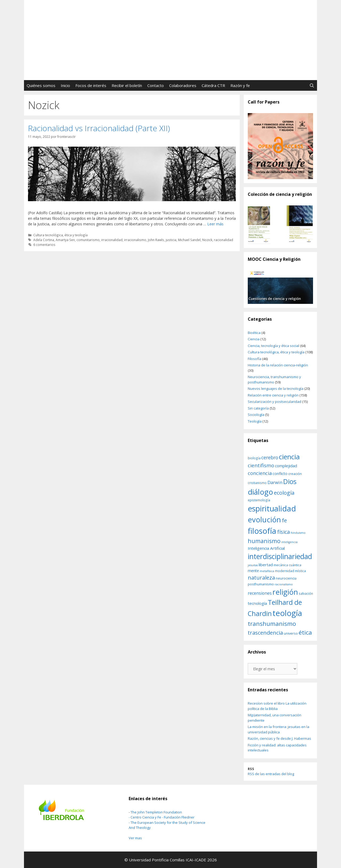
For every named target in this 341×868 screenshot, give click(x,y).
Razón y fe (240, 85)
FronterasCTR (171, 20)
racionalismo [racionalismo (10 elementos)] (284, 584)
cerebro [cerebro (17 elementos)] (270, 457)
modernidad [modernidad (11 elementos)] (285, 571)
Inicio (65, 85)
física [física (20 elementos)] (283, 532)
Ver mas (135, 838)
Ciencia (254, 339)
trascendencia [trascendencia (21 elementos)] (265, 633)
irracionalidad (112, 240)
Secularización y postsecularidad (275, 402)
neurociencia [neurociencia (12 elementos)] (286, 578)
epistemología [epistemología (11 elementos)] (259, 500)
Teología (255, 421)
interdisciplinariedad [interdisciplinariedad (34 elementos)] (280, 556)
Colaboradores (183, 85)
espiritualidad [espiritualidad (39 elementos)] (272, 509)
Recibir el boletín (127, 85)
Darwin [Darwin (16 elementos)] (275, 482)
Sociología (256, 415)
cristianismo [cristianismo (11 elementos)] (257, 483)
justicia (171, 240)
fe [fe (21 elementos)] (284, 520)
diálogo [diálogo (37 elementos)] (260, 492)
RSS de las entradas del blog (271, 774)
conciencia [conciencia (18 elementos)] (260, 473)
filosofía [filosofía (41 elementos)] (262, 531)
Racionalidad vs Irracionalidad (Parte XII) (99, 128)
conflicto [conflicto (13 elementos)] (280, 474)
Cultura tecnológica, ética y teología (60, 235)
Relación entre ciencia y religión (273, 395)
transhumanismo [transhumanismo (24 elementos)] (272, 623)
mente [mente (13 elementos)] (253, 571)
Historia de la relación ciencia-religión (278, 365)
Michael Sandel (189, 240)
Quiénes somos (41, 85)
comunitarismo (88, 240)
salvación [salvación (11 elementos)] (306, 593)
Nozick (207, 240)
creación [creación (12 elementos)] (295, 474)
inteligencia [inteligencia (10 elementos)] (289, 542)
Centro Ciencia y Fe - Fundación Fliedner (163, 817)
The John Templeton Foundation (156, 812)
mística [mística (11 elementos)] (300, 571)
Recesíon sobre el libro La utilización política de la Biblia (277, 706)
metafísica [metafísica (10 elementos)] (267, 571)
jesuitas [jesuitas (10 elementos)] (253, 565)
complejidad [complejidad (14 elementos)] (286, 466)
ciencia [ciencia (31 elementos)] (289, 457)
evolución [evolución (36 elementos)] (264, 520)
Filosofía (255, 359)
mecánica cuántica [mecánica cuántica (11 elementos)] (287, 565)
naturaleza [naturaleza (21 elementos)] (261, 577)
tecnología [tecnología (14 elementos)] (257, 603)
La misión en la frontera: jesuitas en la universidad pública (279, 729)
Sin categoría (258, 408)
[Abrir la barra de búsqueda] (312, 85)
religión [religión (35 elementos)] (285, 592)
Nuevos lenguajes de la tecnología (276, 388)
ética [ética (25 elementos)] (305, 632)
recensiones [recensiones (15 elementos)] (260, 593)
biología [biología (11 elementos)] (254, 458)
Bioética (254, 333)
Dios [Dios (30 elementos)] (290, 481)
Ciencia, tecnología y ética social (273, 346)
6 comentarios (44, 245)
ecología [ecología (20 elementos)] (284, 493)
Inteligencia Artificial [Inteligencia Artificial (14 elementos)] (266, 548)
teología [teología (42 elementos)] (287, 613)
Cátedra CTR (213, 85)
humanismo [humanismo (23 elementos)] (264, 541)
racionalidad (224, 240)
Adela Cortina (44, 240)
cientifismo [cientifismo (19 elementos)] (261, 465)
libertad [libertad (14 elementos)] (266, 565)
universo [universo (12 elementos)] (291, 633)
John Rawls (156, 240)
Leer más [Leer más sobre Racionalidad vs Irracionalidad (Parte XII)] (215, 224)
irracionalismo (135, 240)
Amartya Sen (65, 240)
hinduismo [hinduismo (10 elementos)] (298, 533)
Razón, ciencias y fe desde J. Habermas (279, 738)
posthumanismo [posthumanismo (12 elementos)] (261, 584)
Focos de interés (91, 85)
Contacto (156, 85)
